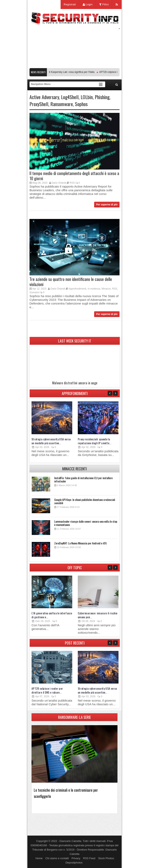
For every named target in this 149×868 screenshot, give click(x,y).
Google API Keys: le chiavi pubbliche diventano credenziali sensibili (85, 501)
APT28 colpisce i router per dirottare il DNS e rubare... (47, 690)
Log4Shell (70, 97)
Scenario (34, 292)
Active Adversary (44, 97)
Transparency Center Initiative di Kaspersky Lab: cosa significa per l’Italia (56, 72)
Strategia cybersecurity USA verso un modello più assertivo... (51, 441)
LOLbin (87, 97)
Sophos (81, 104)
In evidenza (94, 289)
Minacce (106, 289)
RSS (72, 183)
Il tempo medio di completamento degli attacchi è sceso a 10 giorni (74, 176)
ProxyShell (39, 104)
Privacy (76, 858)
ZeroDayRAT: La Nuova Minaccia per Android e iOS (80, 543)
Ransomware (62, 104)
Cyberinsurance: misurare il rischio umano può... (98, 615)
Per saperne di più (107, 205)
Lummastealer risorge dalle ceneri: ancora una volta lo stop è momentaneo (86, 523)
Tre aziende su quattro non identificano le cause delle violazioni (71, 282)
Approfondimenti (77, 289)
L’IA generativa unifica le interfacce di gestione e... (52, 615)
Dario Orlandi (59, 183)
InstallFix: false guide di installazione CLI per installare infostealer (83, 479)
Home (39, 858)
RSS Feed (89, 858)
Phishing (102, 97)
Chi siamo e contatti (57, 858)
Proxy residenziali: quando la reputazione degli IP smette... (95, 441)
